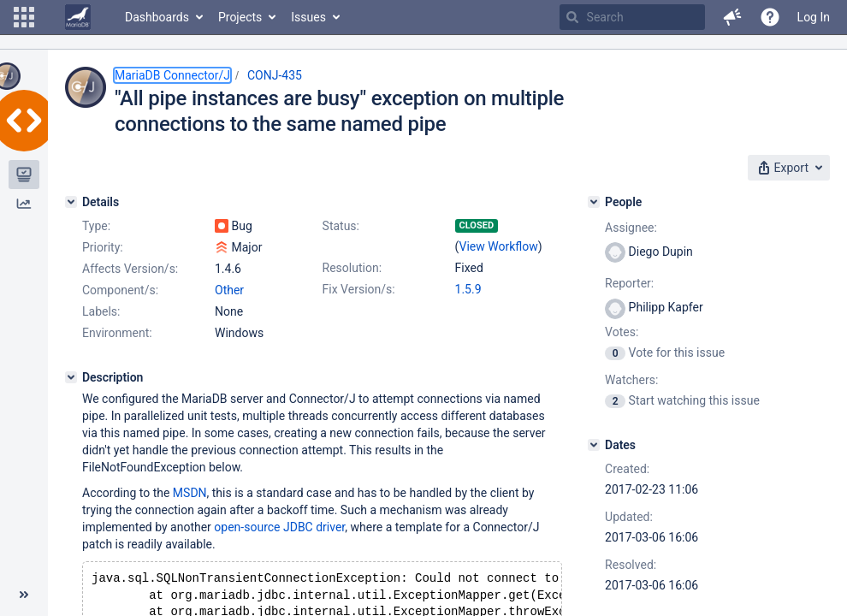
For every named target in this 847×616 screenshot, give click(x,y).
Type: (96, 226)
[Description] (71, 377)
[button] (24, 17)
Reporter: (629, 283)
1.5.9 (468, 289)
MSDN (190, 493)
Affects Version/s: (130, 269)
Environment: (117, 333)
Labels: (101, 311)
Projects (240, 17)
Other (229, 290)
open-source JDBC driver (279, 527)
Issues (308, 17)
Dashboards (157, 17)
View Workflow (499, 246)
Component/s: (120, 290)
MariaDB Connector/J (172, 75)
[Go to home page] (78, 17)
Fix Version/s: (359, 289)
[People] (594, 202)
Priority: (103, 247)
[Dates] (594, 445)
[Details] (71, 202)
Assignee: (631, 228)
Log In (814, 17)
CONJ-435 (275, 75)
